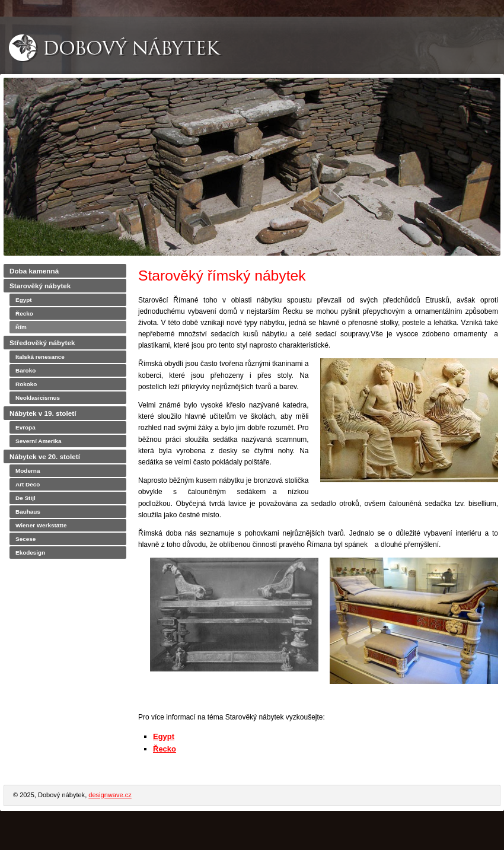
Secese (25, 539)
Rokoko (26, 384)
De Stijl (25, 498)
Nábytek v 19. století (43, 413)
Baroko (25, 370)
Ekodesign (30, 553)
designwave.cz (110, 795)
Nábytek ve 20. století (45, 456)
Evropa (25, 427)
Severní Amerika (39, 441)
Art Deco (28, 484)
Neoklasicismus (38, 398)
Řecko (165, 749)
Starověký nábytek (40, 286)
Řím (21, 327)
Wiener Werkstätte (41, 525)
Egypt (164, 736)
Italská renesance (40, 357)
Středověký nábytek (42, 343)
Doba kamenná (34, 271)
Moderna (28, 471)
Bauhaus (28, 512)
